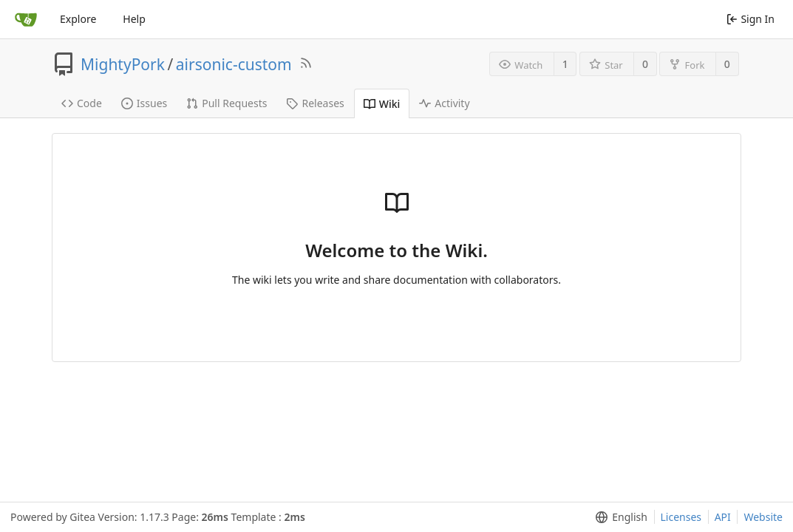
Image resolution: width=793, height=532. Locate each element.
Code (82, 103)
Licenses (681, 517)
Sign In (751, 19)
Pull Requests (227, 103)
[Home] (26, 19)
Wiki (382, 104)
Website (763, 517)
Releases (315, 103)
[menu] (618, 517)
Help (134, 19)
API (723, 517)
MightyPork (123, 64)
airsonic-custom (234, 64)
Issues (144, 103)
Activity (444, 103)
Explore (78, 19)
